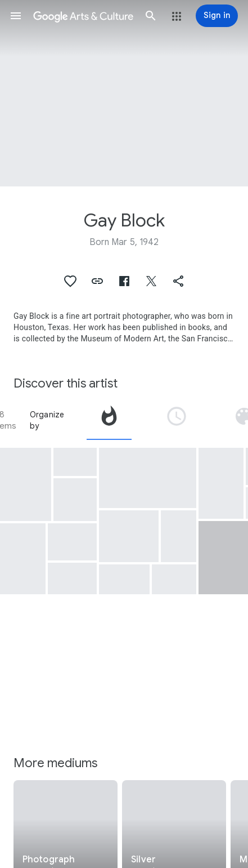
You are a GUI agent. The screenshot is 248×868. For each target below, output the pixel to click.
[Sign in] (217, 16)
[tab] (109, 420)
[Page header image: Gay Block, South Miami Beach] (124, 93)
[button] (16, 16)
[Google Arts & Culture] (83, 16)
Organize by (47, 420)
